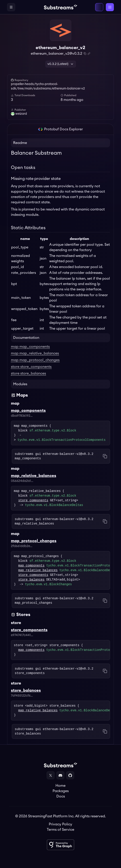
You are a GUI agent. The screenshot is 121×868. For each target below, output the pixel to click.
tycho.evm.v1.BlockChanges (48, 584)
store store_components (31, 367)
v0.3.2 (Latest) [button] (61, 64)
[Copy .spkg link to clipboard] (89, 54)
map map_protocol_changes (35, 360)
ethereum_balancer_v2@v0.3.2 (56, 54)
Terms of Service (61, 830)
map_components (31, 566)
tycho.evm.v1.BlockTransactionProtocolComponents (62, 440)
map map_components (30, 347)
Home (61, 786)
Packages (61, 791)
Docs (61, 796)
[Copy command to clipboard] (105, 456)
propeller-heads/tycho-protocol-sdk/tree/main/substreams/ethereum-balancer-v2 (48, 86)
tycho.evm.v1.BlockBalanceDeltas (54, 505)
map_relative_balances (38, 570)
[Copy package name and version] (85, 54)
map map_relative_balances (35, 353)
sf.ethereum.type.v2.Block (53, 431)
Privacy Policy (61, 824)
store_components (33, 501)
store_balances (31, 580)
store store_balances (28, 373)
